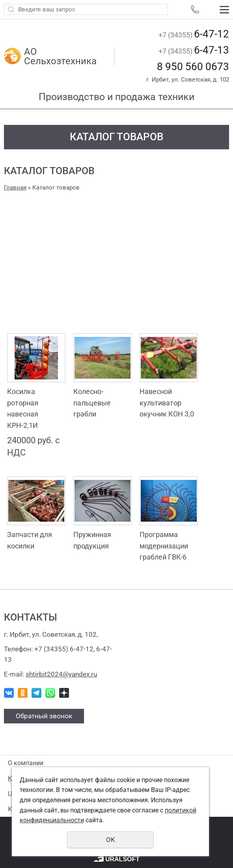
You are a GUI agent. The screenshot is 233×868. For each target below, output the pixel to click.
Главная (15, 188)
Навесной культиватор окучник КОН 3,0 (167, 403)
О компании (26, 763)
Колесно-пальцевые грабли (92, 403)
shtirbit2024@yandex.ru (61, 674)
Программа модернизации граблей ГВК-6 (164, 546)
